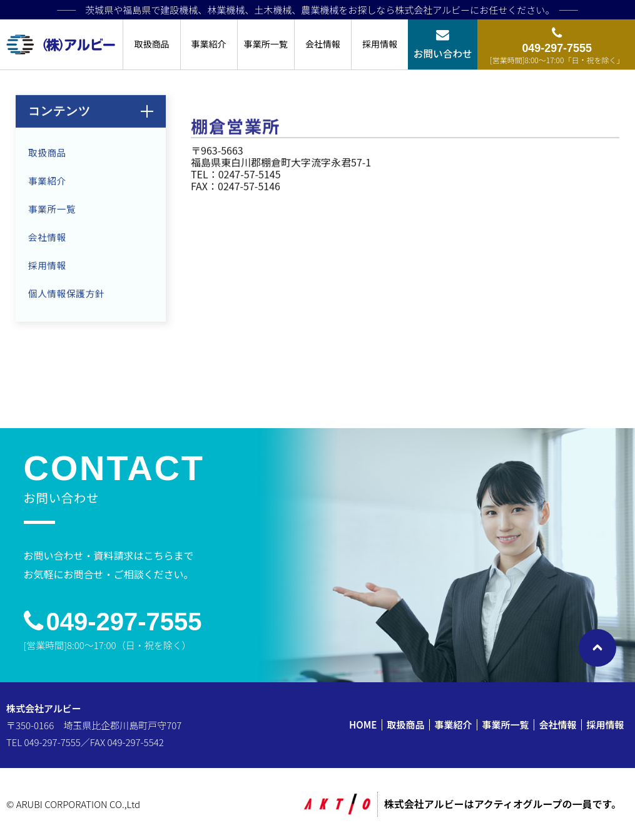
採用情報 (380, 44)
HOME (363, 725)
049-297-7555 (124, 622)
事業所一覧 (266, 44)
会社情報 (323, 44)
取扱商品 (151, 44)
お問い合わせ (443, 54)
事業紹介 (209, 44)
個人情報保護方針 (66, 296)
